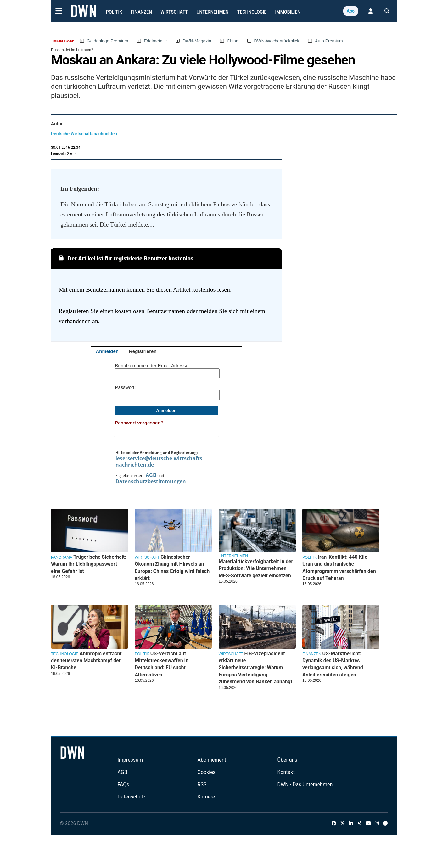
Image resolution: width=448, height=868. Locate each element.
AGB (151, 475)
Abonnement (212, 760)
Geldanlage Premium (108, 41)
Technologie (252, 12)
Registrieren (143, 351)
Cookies (207, 772)
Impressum (130, 760)
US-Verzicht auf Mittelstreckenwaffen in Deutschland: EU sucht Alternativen (162, 664)
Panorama (62, 557)
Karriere (206, 797)
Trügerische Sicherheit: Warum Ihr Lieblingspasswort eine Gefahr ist (89, 564)
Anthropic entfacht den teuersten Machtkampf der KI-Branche (86, 661)
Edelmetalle (155, 41)
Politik (114, 12)
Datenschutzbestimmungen (151, 481)
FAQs (123, 784)
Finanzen (141, 12)
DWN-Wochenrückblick (277, 41)
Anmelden (107, 351)
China (233, 41)
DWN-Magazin (197, 41)
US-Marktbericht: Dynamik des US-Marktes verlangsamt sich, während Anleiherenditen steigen (333, 664)
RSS (202, 784)
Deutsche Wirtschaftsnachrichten (84, 134)
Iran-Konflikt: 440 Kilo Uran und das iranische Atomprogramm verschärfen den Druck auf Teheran (339, 568)
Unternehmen (212, 12)
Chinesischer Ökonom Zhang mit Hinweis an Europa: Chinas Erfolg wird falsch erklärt (172, 568)
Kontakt (286, 772)
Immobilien (288, 12)
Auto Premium (329, 41)
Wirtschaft (174, 12)
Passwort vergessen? (139, 423)
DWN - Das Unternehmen (305, 784)
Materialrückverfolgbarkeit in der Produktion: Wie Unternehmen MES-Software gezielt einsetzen (256, 568)
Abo (351, 11)
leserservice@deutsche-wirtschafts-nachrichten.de (160, 462)
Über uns (287, 760)
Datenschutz (131, 797)
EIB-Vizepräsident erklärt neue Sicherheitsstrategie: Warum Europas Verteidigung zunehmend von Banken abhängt (255, 668)
